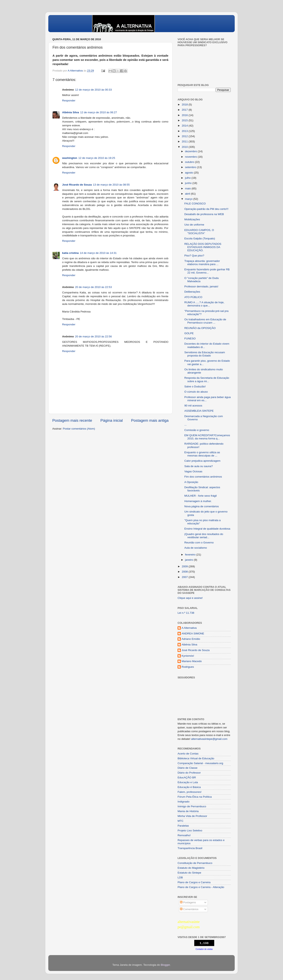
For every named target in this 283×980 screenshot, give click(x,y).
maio (188, 188)
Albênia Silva (71, 112)
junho (189, 183)
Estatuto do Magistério (191, 868)
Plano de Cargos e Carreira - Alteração (201, 887)
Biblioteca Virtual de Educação (196, 758)
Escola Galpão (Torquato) (200, 238)
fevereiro (191, 555)
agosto (189, 173)
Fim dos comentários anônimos (203, 477)
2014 (185, 126)
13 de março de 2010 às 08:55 (111, 185)
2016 (185, 115)
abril (188, 194)
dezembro (191, 151)
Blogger (165, 965)
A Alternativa (189, 628)
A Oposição (191, 482)
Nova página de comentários (202, 506)
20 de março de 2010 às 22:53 (93, 287)
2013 (185, 131)
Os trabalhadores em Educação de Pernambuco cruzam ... (205, 321)
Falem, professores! (190, 792)
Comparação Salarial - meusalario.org (200, 763)
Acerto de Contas (188, 754)
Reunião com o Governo (199, 543)
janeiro (189, 560)
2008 (185, 572)
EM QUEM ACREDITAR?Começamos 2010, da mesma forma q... (207, 437)
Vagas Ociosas (193, 471)
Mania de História (188, 811)
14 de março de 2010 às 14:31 (98, 253)
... (185, 425)
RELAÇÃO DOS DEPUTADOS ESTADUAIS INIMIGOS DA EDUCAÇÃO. (203, 247)
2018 (185, 105)
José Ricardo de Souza (77, 185)
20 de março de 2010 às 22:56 (93, 336)
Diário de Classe (187, 768)
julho (188, 178)
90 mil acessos (193, 406)
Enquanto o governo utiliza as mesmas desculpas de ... (202, 454)
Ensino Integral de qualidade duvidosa (207, 529)
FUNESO (190, 338)
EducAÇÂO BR (187, 777)
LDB (180, 877)
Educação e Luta (188, 782)
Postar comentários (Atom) (79, 429)
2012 (185, 136)
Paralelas (183, 826)
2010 (185, 147)
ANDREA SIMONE (193, 633)
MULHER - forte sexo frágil (201, 496)
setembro (191, 167)
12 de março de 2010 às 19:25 (97, 158)
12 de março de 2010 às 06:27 (99, 112)
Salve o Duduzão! (195, 386)
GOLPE (189, 333)
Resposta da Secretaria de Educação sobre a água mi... (207, 379)
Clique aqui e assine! (190, 598)
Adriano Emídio (191, 639)
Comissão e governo (197, 430)
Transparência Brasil (190, 848)
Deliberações (192, 292)
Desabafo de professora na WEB (204, 214)
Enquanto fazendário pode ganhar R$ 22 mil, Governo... (207, 271)
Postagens (188, 902)
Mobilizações (192, 219)
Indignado (183, 802)
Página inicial (112, 420)
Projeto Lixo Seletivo (190, 830)
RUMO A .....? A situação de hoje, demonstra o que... (204, 304)
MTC (180, 821)
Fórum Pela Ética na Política (195, 797)
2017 (185, 110)
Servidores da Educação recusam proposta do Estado (205, 354)
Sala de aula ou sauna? (199, 466)
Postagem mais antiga (150, 420)
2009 (185, 566)
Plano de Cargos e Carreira (194, 882)
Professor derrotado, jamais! (201, 286)
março (189, 199)
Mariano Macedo (192, 661)
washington (70, 158)
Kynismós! (188, 656)
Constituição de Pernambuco (195, 863)
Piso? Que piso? (194, 256)
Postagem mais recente (72, 420)
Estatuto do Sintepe (189, 873)
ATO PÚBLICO (193, 297)
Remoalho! (184, 835)
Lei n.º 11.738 (186, 613)
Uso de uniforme (194, 225)
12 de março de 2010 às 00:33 (93, 90)
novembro (191, 157)
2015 (185, 120)
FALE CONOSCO (195, 204)
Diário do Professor (189, 773)
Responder (69, 101)
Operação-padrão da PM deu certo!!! (206, 209)
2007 (185, 577)
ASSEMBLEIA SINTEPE (199, 411)
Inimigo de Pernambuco (192, 806)
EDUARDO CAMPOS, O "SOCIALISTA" (199, 232)
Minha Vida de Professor (192, 816)
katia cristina (70, 253)
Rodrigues (188, 667)
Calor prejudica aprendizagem (202, 461)
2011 (185, 141)
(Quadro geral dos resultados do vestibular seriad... (204, 536)
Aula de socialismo (196, 548)
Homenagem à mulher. (198, 501)
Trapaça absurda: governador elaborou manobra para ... (202, 263)
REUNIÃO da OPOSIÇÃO (200, 328)
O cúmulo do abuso (196, 392)
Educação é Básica (189, 787)
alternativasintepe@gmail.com (209, 739)
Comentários (189, 909)
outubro (190, 162)
